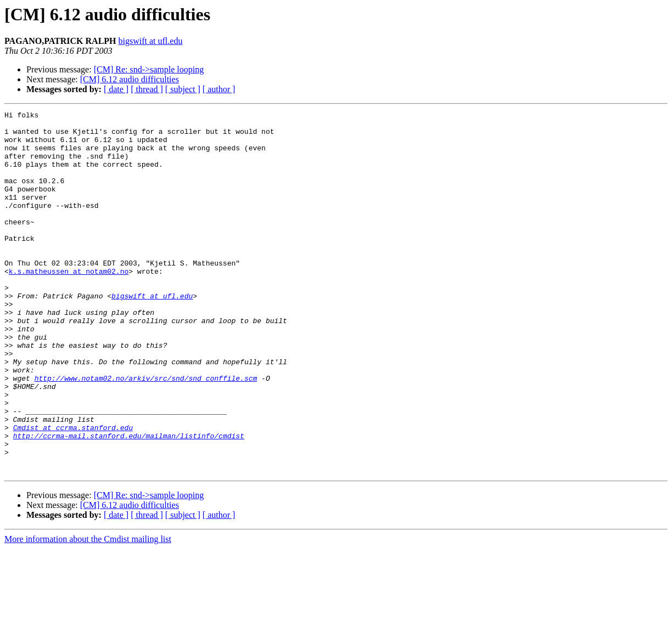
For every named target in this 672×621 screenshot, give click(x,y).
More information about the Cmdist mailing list (88, 611)
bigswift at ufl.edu (151, 41)
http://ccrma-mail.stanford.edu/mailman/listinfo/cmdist (129, 501)
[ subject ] (183, 89)
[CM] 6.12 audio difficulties (130, 79)
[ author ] (219, 89)
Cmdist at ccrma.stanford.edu (73, 492)
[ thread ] (147, 89)
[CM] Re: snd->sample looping (149, 69)
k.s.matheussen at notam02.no (69, 304)
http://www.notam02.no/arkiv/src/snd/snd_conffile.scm (146, 432)
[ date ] (116, 89)
